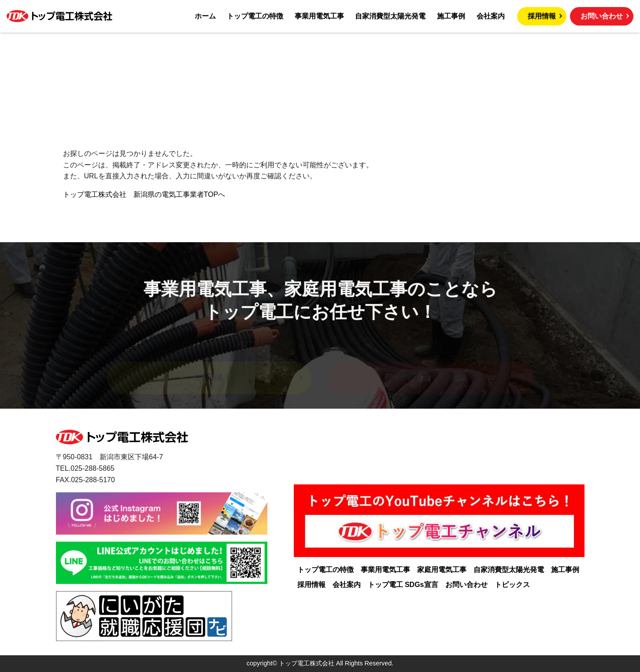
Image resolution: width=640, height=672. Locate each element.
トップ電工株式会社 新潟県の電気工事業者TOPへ (144, 194)
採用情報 (542, 16)
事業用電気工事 (319, 16)
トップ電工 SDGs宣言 (403, 585)
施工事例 (451, 16)
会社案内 (491, 16)
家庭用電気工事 (442, 570)
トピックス (512, 585)
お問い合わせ (602, 16)
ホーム (205, 16)
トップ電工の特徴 (255, 16)
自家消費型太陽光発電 (390, 16)
